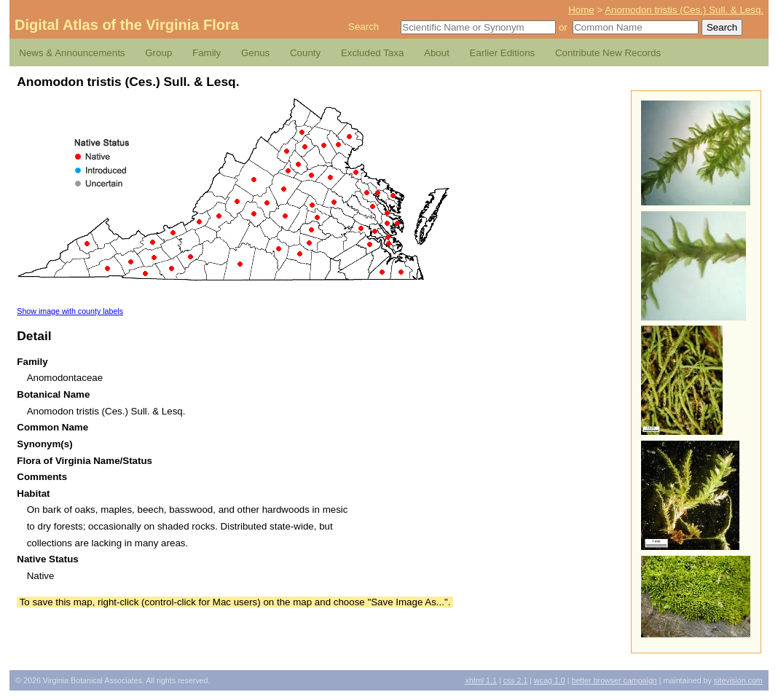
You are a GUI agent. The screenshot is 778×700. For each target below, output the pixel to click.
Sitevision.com (738, 680)
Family (207, 53)
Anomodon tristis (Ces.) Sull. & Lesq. (684, 10)
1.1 (481, 680)
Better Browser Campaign (614, 680)
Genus (255, 53)
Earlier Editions (503, 53)
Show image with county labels (70, 311)
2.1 (516, 680)
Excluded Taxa (372, 53)
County (305, 53)
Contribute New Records (608, 53)
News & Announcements (72, 53)
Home (581, 10)
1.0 (550, 680)
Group (158, 53)
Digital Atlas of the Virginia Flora (127, 25)
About (437, 53)
